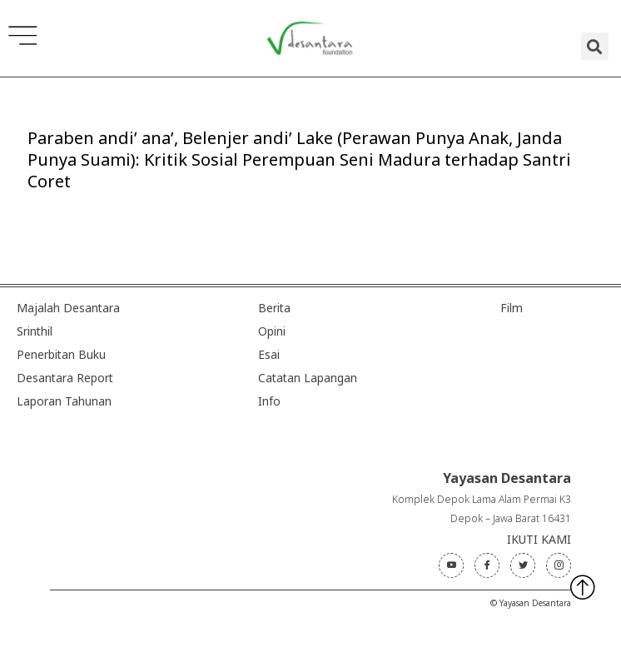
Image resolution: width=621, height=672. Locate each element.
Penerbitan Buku (61, 354)
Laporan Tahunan (64, 401)
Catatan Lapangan (308, 378)
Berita (274, 308)
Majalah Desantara (68, 308)
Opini (272, 331)
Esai (269, 354)
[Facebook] (487, 565)
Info (269, 401)
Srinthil (35, 331)
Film (512, 308)
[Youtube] (451, 565)
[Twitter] (523, 565)
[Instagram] (559, 565)
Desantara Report (65, 378)
